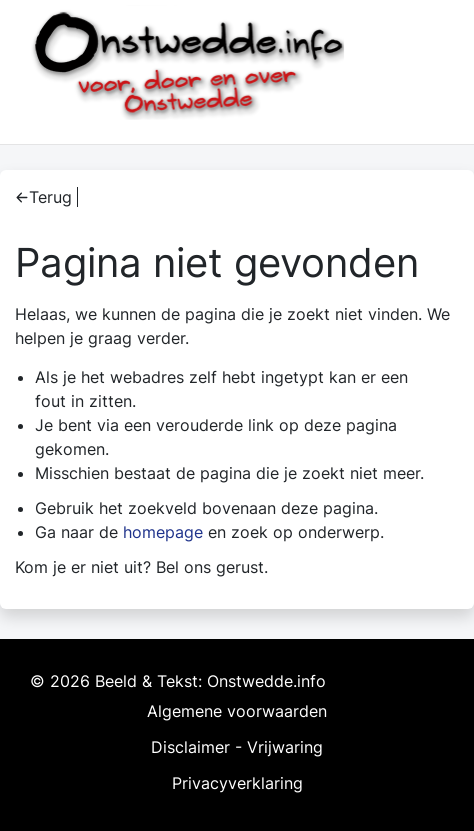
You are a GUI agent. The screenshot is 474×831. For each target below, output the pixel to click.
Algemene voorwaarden (237, 711)
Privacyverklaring (237, 783)
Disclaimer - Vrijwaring (237, 747)
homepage (163, 532)
